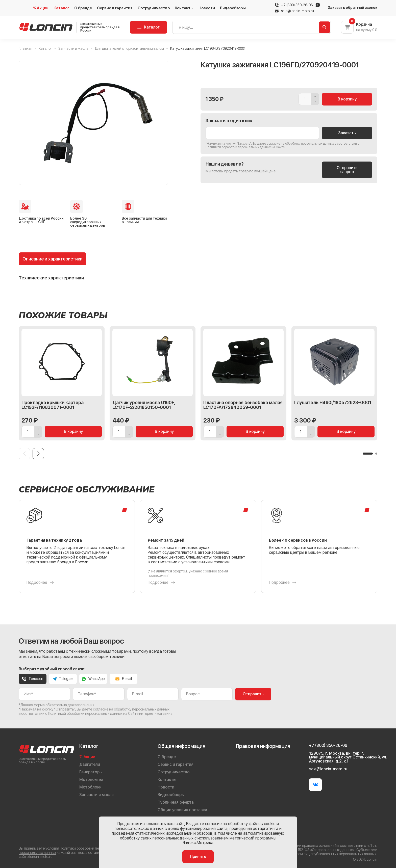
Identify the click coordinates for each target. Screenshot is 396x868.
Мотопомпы (91, 780)
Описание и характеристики (53, 259)
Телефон (33, 679)
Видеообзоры (233, 8)
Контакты (184, 8)
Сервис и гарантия (115, 8)
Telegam (63, 679)
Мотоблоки (90, 787)
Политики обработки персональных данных (96, 848)
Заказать (347, 133)
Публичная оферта (176, 802)
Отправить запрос (347, 170)
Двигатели (90, 764)
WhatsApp (93, 679)
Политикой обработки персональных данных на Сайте (245, 147)
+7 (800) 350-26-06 (297, 5)
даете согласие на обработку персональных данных (296, 143)
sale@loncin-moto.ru (294, 11)
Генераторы (91, 772)
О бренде (83, 8)
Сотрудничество (154, 8)
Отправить (253, 694)
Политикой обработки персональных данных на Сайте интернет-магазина (110, 713)
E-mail (124, 679)
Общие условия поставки (182, 810)
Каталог (61, 8)
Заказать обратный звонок (353, 8)
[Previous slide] (24, 454)
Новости (207, 8)
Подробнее (40, 583)
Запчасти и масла (96, 795)
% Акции (41, 8)
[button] (368, 454)
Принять (198, 857)
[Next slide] (38, 454)
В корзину (347, 99)
